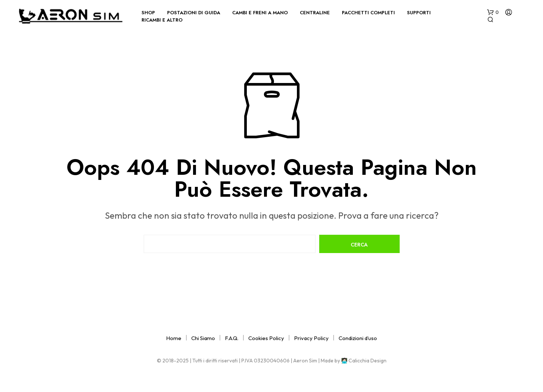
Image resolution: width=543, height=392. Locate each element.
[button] (493, 12)
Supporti (419, 13)
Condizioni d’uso (358, 338)
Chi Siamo (203, 338)
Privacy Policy (311, 338)
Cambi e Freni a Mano (260, 13)
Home (174, 338)
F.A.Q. (232, 338)
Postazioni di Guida (194, 13)
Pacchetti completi (368, 13)
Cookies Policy (266, 338)
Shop (148, 13)
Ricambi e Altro (162, 20)
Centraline (315, 13)
